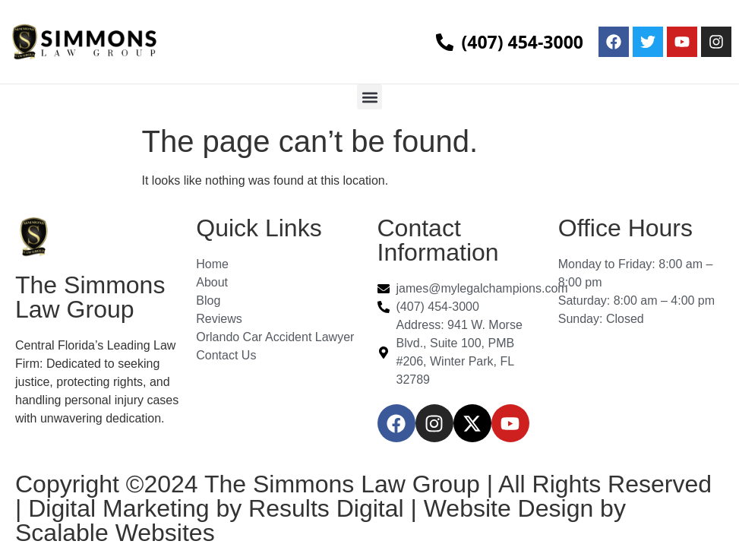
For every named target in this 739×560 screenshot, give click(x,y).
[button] (369, 97)
